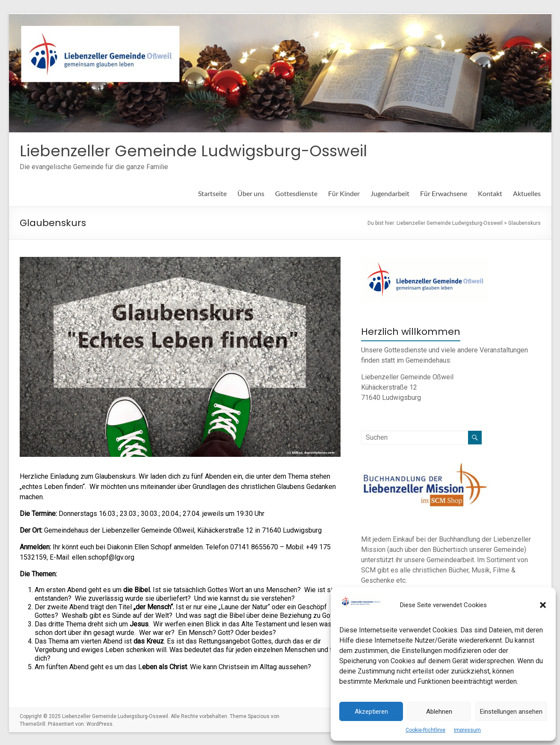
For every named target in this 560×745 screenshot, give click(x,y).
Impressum (467, 730)
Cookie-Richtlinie (425, 730)
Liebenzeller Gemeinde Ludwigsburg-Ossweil (193, 151)
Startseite (212, 193)
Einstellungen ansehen (511, 712)
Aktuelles (527, 193)
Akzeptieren (371, 712)
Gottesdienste (296, 193)
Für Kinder (344, 193)
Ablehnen (439, 712)
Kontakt (490, 193)
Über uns (251, 193)
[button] (543, 605)
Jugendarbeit (390, 193)
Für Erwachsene (444, 193)
